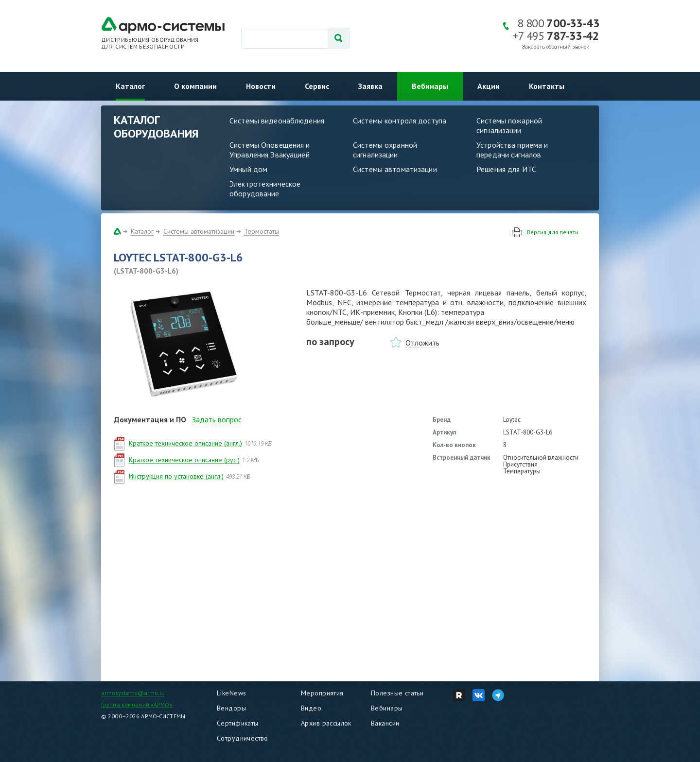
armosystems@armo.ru (133, 693)
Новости (261, 86)
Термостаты (262, 231)
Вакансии (385, 723)
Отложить (422, 343)
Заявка (370, 86)
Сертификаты (238, 723)
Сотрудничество (243, 738)
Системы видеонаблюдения (277, 121)
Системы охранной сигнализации (385, 150)
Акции (489, 86)
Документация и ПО (150, 419)
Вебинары (430, 86)
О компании (195, 86)
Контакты (547, 86)
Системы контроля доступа (400, 121)
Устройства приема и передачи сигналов (512, 150)
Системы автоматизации (395, 169)
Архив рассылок (326, 723)
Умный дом (248, 169)
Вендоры (231, 708)
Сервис (317, 86)
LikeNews (231, 693)
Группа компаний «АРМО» (137, 704)
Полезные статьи (397, 693)
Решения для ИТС (506, 169)
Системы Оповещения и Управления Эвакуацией (270, 150)
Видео (311, 708)
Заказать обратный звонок (556, 47)
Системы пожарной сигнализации (509, 125)
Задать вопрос (217, 419)
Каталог (130, 86)
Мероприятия (322, 693)
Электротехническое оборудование (265, 189)
